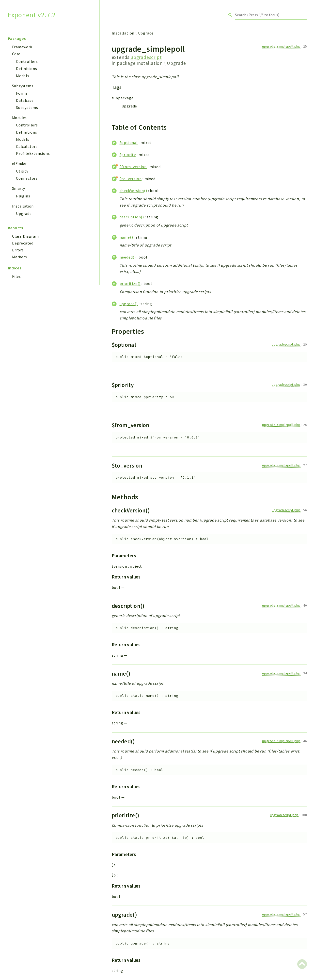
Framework (22, 47)
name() (126, 237)
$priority (128, 155)
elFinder (19, 163)
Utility (22, 171)
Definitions (27, 69)
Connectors (27, 178)
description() (132, 217)
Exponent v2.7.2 (32, 15)
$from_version (133, 167)
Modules (19, 118)
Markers (20, 257)
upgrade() (129, 304)
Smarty (18, 188)
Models (23, 76)
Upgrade (24, 213)
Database (25, 100)
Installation (23, 206)
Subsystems (23, 86)
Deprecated (23, 243)
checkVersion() (133, 191)
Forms (22, 93)
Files (16, 276)
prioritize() (130, 283)
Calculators (27, 146)
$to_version (131, 179)
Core (16, 54)
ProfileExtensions (33, 153)
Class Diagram (25, 236)
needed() (128, 257)
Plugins (23, 196)
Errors (18, 250)
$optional (129, 142)
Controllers (27, 61)
